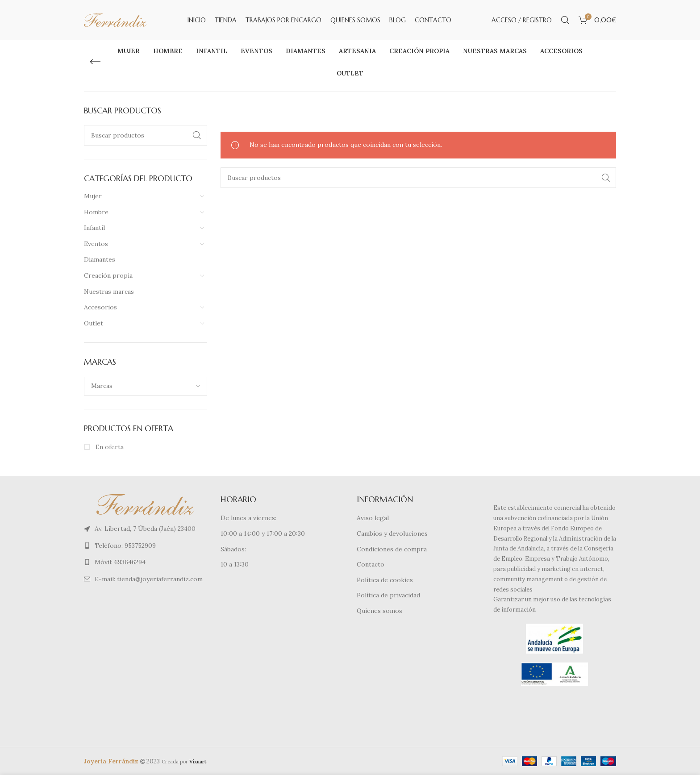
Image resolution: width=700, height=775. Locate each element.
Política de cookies (385, 580)
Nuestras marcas (109, 292)
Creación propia (108, 275)
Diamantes (100, 259)
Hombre (96, 212)
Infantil (94, 228)
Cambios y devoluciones (392, 533)
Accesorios (100, 307)
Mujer (93, 196)
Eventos (96, 244)
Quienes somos (379, 611)
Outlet (94, 323)
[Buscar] (565, 20)
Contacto (371, 564)
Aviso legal (373, 518)
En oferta (109, 447)
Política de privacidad (388, 595)
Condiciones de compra (392, 549)
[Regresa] (95, 62)
